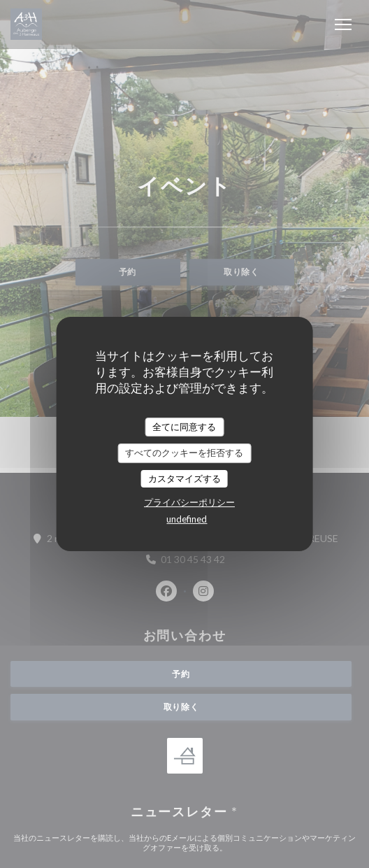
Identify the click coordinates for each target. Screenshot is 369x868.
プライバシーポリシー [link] (189, 502)
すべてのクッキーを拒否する (184, 453)
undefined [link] (187, 519)
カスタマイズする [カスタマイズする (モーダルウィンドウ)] (184, 478)
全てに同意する (184, 427)
